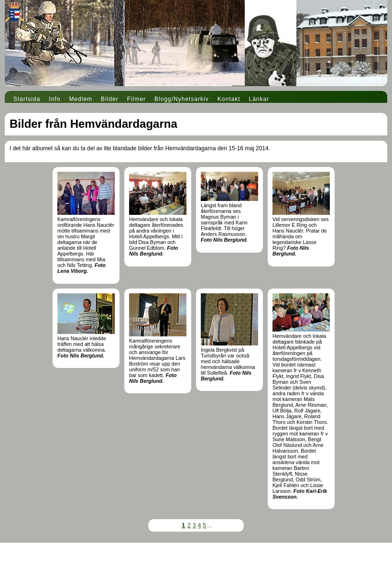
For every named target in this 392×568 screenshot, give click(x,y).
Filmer (136, 99)
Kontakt (229, 99)
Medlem (81, 99)
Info (54, 99)
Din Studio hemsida (196, 562)
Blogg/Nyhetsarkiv (182, 99)
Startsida (27, 99)
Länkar (259, 99)
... (209, 525)
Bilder (110, 99)
